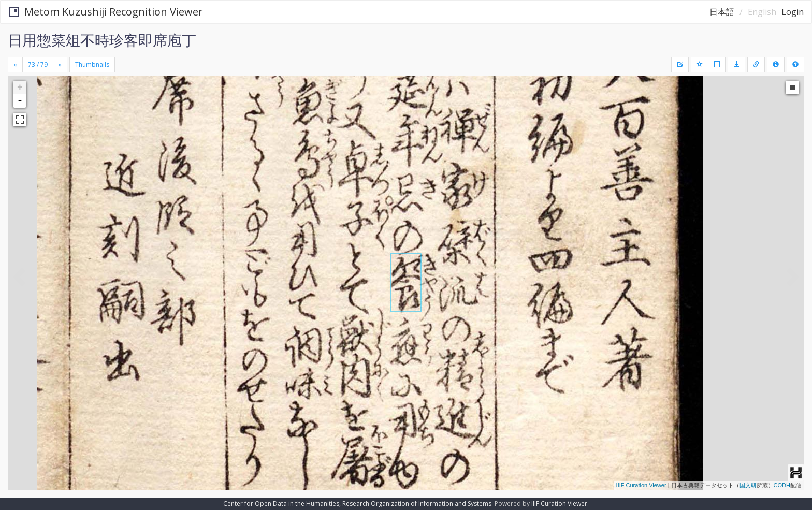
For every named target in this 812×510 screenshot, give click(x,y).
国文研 (748, 485)
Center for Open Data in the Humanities (281, 504)
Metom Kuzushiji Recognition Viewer (106, 12)
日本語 (722, 12)
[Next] (60, 65)
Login (793, 12)
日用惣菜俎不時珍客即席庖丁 (102, 40)
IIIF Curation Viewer (641, 485)
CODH (782, 485)
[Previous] (15, 65)
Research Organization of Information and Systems (417, 504)
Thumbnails (92, 64)
